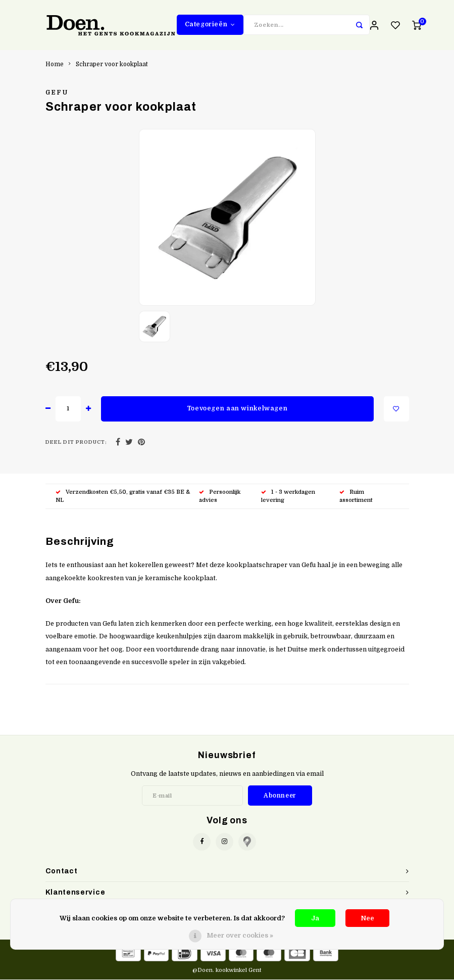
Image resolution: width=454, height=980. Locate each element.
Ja (315, 918)
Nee (367, 918)
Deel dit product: (77, 443)
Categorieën (210, 25)
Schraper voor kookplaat (112, 65)
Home (55, 65)
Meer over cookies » (240, 935)
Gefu (57, 94)
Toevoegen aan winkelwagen (237, 409)
